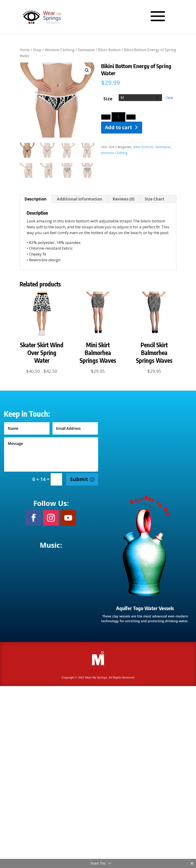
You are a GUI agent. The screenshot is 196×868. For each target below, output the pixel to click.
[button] (87, 70)
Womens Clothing (60, 50)
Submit (79, 479)
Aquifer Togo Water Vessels (145, 608)
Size (108, 99)
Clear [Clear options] (169, 98)
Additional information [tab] (80, 199)
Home (25, 50)
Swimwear (86, 50)
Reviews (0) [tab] (123, 199)
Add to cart (119, 127)
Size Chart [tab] (154, 199)
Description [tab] (35, 199)
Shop (37, 50)
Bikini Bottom (109, 50)
